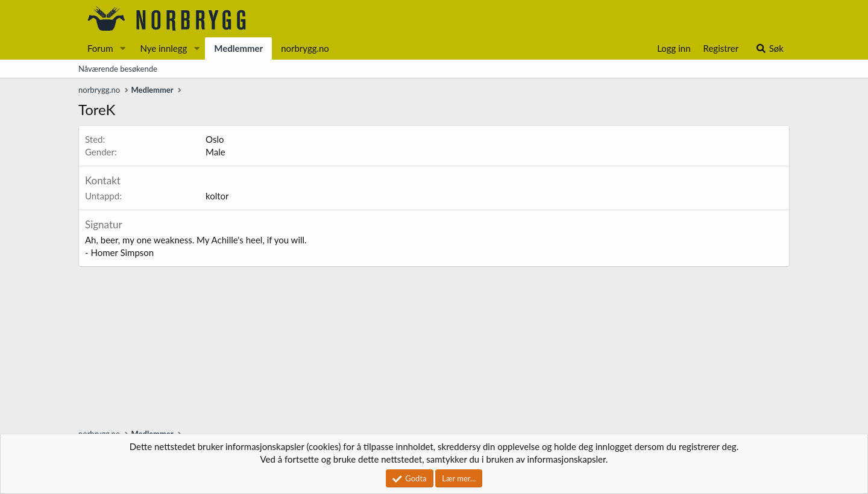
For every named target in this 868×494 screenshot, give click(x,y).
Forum (100, 48)
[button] (122, 48)
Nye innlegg (163, 48)
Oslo (215, 139)
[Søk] (769, 48)
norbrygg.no (305, 48)
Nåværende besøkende (118, 69)
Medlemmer (238, 48)
